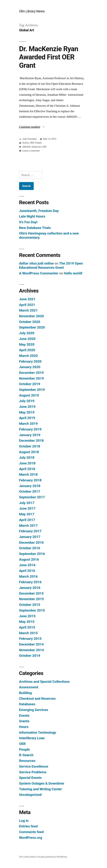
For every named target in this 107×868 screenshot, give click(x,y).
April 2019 (27, 418)
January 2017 (30, 537)
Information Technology (38, 732)
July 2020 (27, 333)
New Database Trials (35, 228)
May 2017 (27, 514)
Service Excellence (34, 766)
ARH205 (26, 147)
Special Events (30, 778)
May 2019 (27, 412)
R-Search (26, 755)
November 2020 (31, 316)
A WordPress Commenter (39, 273)
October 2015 (30, 605)
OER (32, 143)
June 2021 (27, 299)
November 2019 (31, 378)
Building (25, 693)
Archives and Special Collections (44, 682)
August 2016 (29, 559)
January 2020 (30, 367)
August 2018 (29, 452)
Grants (26, 143)
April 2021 (27, 305)
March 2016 (28, 576)
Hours (24, 727)
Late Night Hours (32, 216)
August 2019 (29, 395)
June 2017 (27, 508)
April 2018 (27, 469)
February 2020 (30, 361)
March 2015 (28, 633)
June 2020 (27, 339)
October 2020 (30, 322)
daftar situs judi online (36, 263)
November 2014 (31, 650)
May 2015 (27, 622)
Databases (27, 704)
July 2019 (27, 401)
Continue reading (32, 127)
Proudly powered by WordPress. (52, 857)
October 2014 (30, 656)
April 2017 (27, 520)
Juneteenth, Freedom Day (39, 211)
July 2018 (27, 458)
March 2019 (28, 424)
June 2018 (27, 463)
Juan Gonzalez (30, 139)
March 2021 (28, 310)
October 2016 (30, 548)
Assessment (29, 687)
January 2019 (30, 435)
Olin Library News (32, 11)
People (38, 143)
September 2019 (32, 390)
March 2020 (28, 356)
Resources (27, 761)
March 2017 (28, 526)
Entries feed (28, 826)
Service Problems (33, 772)
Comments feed (31, 832)
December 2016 (31, 542)
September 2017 (32, 497)
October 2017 (30, 491)
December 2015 (31, 593)
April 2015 (27, 627)
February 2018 (30, 480)
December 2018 (31, 441)
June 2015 (27, 616)
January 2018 (30, 486)
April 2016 (27, 571)
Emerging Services (34, 710)
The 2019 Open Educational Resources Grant (51, 265)
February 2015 (30, 639)
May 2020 (27, 344)
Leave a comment (31, 151)
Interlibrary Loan (32, 738)
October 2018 (30, 446)
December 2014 (31, 644)
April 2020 (27, 350)
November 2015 (31, 599)
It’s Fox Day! (28, 222)
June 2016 (27, 565)
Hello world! (73, 273)
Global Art (36, 147)
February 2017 (30, 531)
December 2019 (31, 373)
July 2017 (27, 503)
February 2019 (30, 429)
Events (24, 715)
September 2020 (32, 327)
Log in (24, 821)
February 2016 (30, 582)
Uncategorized (30, 795)
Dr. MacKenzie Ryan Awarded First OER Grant (49, 57)
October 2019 (30, 384)
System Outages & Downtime (42, 783)
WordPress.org (31, 838)
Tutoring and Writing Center (41, 789)
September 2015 (32, 610)
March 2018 (28, 474)
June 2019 (27, 407)
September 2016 (32, 554)
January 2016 (30, 588)
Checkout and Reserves (37, 699)
